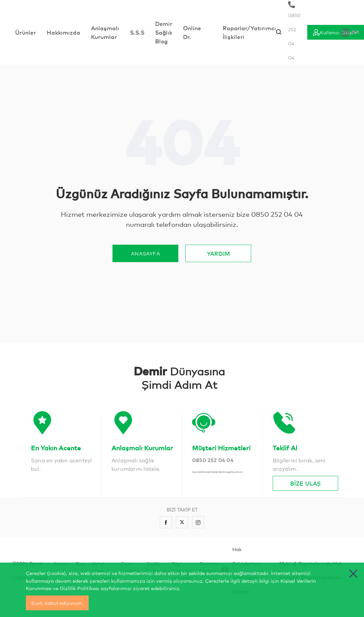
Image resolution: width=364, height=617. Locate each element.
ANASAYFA (146, 253)
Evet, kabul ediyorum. (57, 603)
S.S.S (137, 32)
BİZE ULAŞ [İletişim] (305, 483)
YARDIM (218, 253)
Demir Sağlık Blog (164, 32)
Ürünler (26, 32)
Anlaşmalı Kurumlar (105, 32)
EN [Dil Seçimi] (350, 32)
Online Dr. (192, 32)
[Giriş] (336, 32)
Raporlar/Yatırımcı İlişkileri (249, 32)
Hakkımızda (63, 32)
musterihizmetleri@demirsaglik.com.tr (217, 472)
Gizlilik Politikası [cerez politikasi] (80, 588)
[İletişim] (63, 432)
